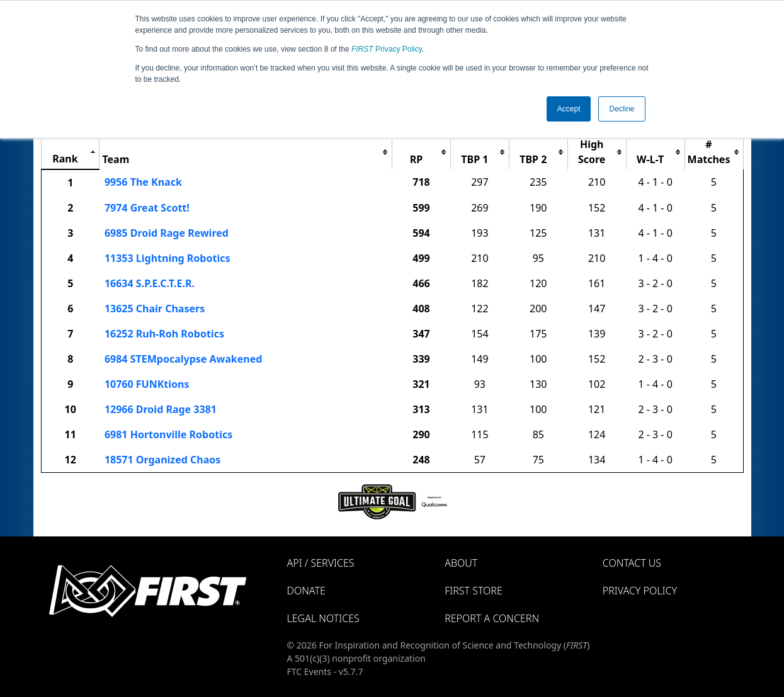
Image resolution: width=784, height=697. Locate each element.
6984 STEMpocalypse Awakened (183, 359)
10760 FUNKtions (147, 384)
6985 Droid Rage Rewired (167, 233)
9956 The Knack (143, 182)
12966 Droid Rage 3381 (161, 409)
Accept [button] (569, 109)
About (461, 563)
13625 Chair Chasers (155, 309)
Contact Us (632, 563)
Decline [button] (622, 109)
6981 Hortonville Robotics (168, 434)
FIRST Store (474, 591)
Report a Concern (492, 618)
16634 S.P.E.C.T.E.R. (150, 283)
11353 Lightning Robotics (168, 258)
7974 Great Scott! (147, 208)
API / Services (321, 563)
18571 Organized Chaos (162, 460)
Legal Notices (323, 618)
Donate (306, 591)
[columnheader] (70, 152)
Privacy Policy (387, 49)
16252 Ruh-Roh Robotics (164, 334)
